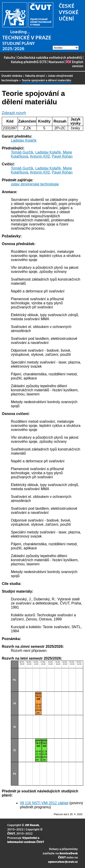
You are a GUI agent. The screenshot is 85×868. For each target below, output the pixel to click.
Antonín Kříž (40, 156)
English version (75, 64)
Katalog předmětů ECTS (29, 62)
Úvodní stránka (12, 76)
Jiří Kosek (32, 825)
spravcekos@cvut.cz (63, 862)
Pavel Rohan (62, 156)
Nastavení (56, 62)
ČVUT (11, 833)
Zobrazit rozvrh (14, 113)
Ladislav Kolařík (24, 140)
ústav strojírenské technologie (35, 184)
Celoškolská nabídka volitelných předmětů (50, 57)
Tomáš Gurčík (22, 152)
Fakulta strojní (35, 76)
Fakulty (10, 57)
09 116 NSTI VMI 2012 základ (44, 803)
